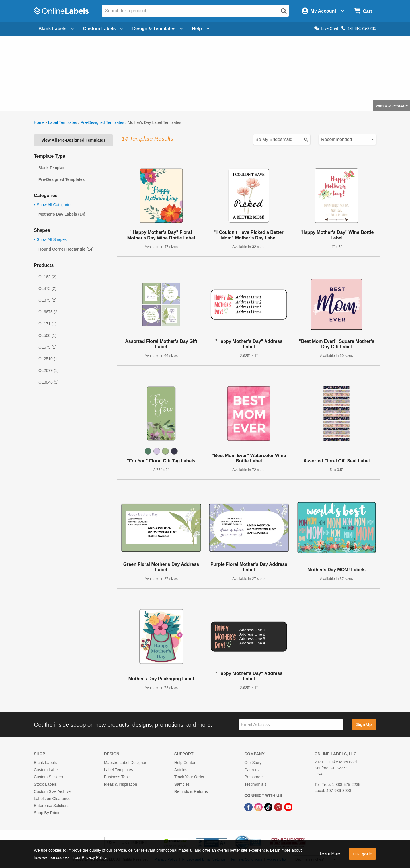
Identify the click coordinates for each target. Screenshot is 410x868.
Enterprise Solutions (52, 806)
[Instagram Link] (259, 807)
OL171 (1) (47, 324)
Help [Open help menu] (201, 29)
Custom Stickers (48, 777)
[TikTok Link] (269, 807)
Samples (182, 784)
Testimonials (255, 784)
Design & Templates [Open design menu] (157, 29)
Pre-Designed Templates (102, 122)
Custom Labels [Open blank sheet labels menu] (103, 29)
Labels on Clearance (52, 799)
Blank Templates (53, 168)
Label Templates (63, 122)
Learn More (330, 853)
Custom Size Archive (52, 791)
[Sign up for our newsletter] (291, 725)
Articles (181, 770)
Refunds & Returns (191, 791)
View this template (392, 105)
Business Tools (117, 777)
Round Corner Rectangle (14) (66, 249)
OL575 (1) (47, 347)
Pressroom (254, 777)
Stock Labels (45, 784)
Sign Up (364, 724)
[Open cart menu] (363, 11)
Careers (251, 770)
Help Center (185, 763)
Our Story (253, 763)
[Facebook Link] (249, 807)
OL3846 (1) (49, 382)
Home (39, 122)
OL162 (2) (47, 277)
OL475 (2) (47, 288)
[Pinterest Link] (279, 807)
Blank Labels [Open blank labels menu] (56, 29)
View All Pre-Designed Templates (73, 140)
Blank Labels (45, 763)
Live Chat (326, 28)
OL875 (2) (47, 300)
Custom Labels (47, 770)
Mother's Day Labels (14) (62, 214)
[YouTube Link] (288, 807)
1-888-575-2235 (359, 28)
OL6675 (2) (49, 312)
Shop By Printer (48, 813)
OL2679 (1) (49, 370)
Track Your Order (189, 777)
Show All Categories (53, 205)
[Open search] (284, 11)
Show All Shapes (50, 239)
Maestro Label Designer (125, 763)
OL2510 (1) (49, 359)
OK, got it (363, 854)
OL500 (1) (47, 335)
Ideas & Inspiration (120, 784)
